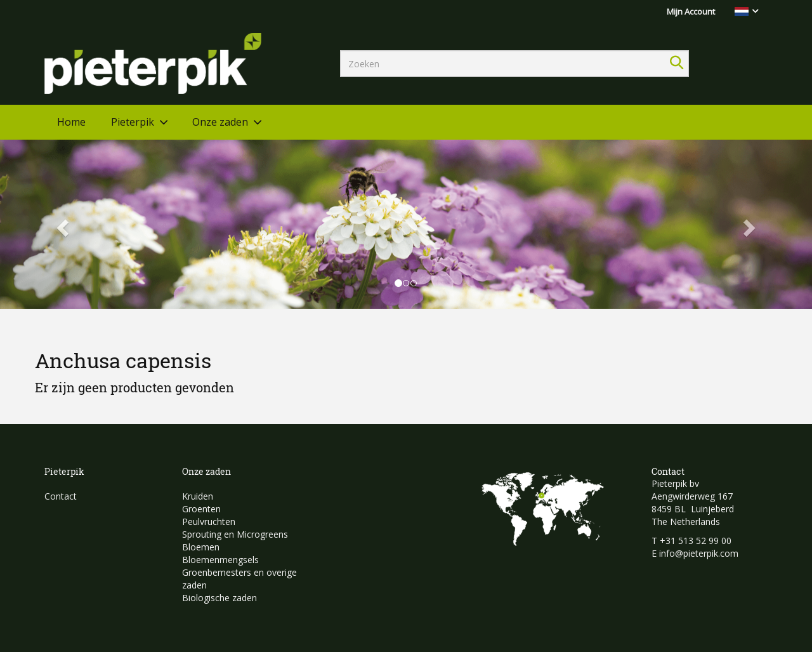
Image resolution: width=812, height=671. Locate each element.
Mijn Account (691, 11)
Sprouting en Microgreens (235, 534)
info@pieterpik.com (699, 553)
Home (71, 122)
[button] (61, 224)
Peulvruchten (209, 522)
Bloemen (201, 547)
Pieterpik (133, 122)
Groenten (201, 509)
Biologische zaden (219, 598)
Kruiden (198, 496)
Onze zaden (220, 122)
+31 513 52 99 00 (696, 541)
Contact (61, 496)
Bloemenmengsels (220, 560)
